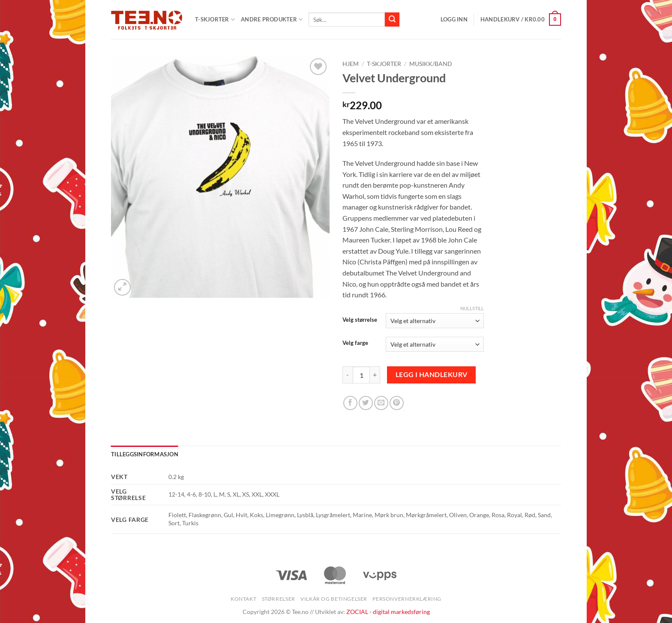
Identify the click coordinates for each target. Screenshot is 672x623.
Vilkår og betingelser (334, 599)
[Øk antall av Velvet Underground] (375, 375)
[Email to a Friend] (381, 403)
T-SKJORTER (215, 19)
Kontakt (243, 599)
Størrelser (279, 599)
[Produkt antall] (361, 375)
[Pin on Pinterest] (397, 403)
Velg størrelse (360, 320)
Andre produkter (272, 19)
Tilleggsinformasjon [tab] (145, 454)
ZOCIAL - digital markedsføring (388, 612)
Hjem (351, 64)
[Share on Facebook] (350, 403)
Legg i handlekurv (432, 374)
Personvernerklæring (407, 599)
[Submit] (392, 20)
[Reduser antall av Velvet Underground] (348, 375)
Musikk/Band (431, 64)
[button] (454, 19)
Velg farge (355, 343)
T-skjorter (384, 64)
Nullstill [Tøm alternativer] (472, 308)
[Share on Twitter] (366, 403)
